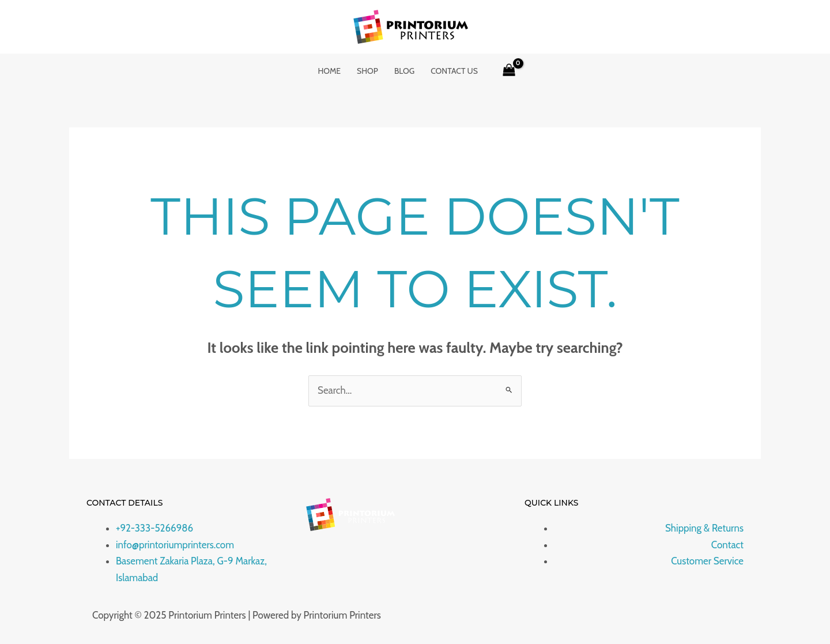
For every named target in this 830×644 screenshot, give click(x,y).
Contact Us (454, 71)
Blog (404, 71)
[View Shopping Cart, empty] (509, 71)
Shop (367, 71)
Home (329, 71)
